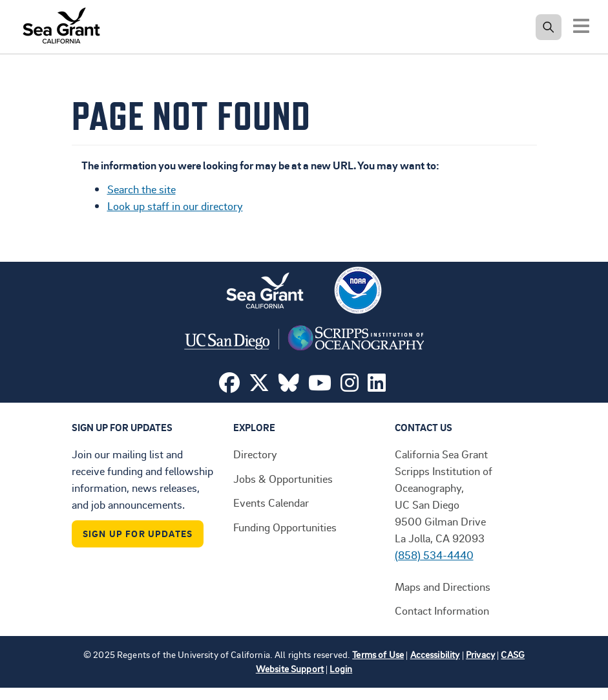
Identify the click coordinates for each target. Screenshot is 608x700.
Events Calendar (271, 502)
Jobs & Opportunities (283, 478)
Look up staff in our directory (175, 206)
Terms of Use (378, 654)
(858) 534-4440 (434, 555)
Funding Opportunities (285, 527)
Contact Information (442, 610)
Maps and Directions (443, 586)
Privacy (480, 654)
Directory (255, 454)
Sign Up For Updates (138, 534)
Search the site (142, 189)
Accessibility (435, 654)
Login (341, 669)
